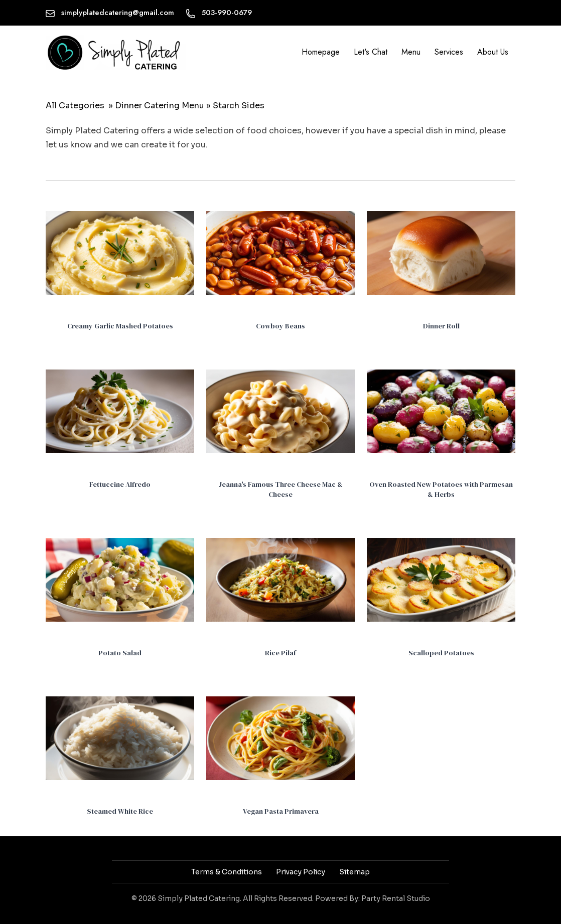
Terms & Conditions (227, 872)
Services (449, 52)
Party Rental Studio (396, 898)
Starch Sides (239, 106)
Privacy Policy (301, 872)
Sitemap (355, 872)
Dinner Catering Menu (160, 106)
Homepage (321, 52)
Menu (411, 52)
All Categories (75, 106)
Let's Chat (371, 52)
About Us (493, 52)
